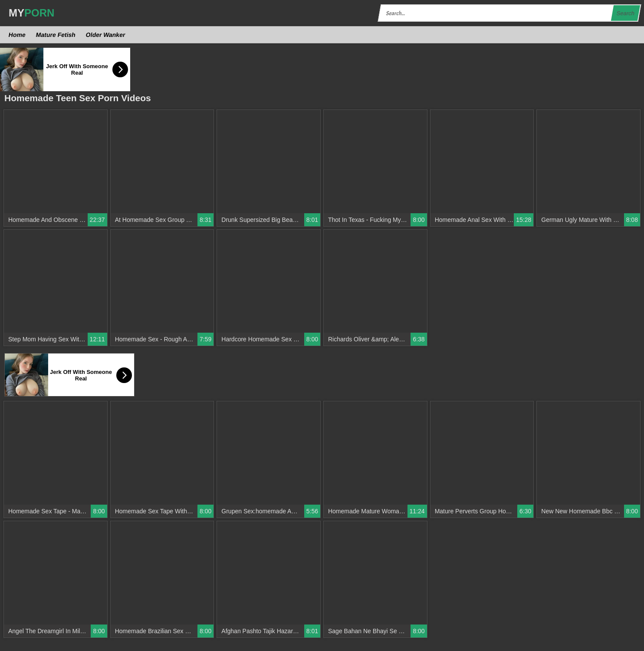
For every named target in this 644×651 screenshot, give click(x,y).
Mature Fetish (56, 35)
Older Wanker (105, 35)
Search (625, 13)
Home (17, 35)
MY (31, 13)
